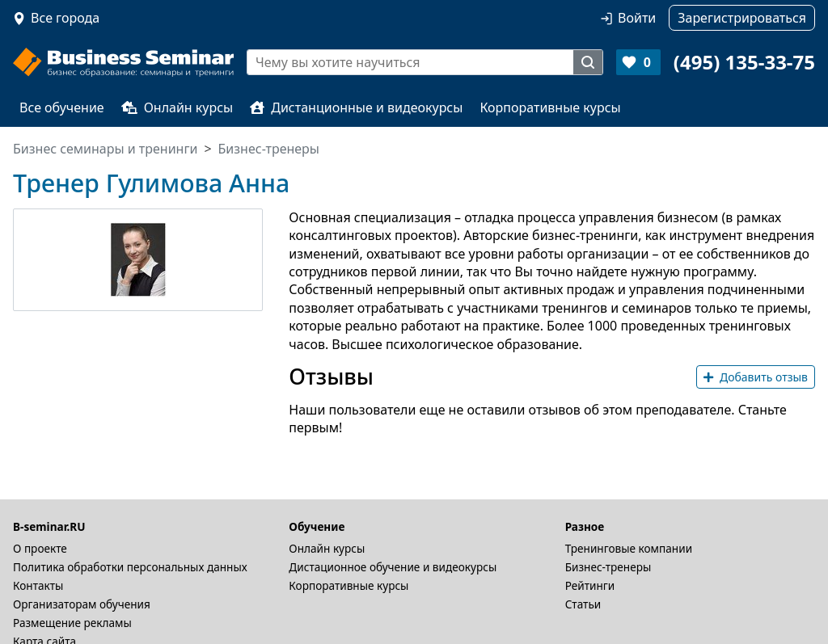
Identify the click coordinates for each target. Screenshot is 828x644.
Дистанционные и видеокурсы (356, 107)
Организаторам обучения (82, 604)
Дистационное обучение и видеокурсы (393, 567)
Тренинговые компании (629, 548)
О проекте (40, 548)
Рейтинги (590, 585)
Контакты (38, 585)
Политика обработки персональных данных (130, 567)
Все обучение (62, 107)
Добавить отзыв (756, 377)
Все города (65, 18)
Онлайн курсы (177, 107)
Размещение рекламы (72, 623)
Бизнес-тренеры (608, 567)
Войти (637, 18)
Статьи (583, 604)
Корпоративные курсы (550, 107)
